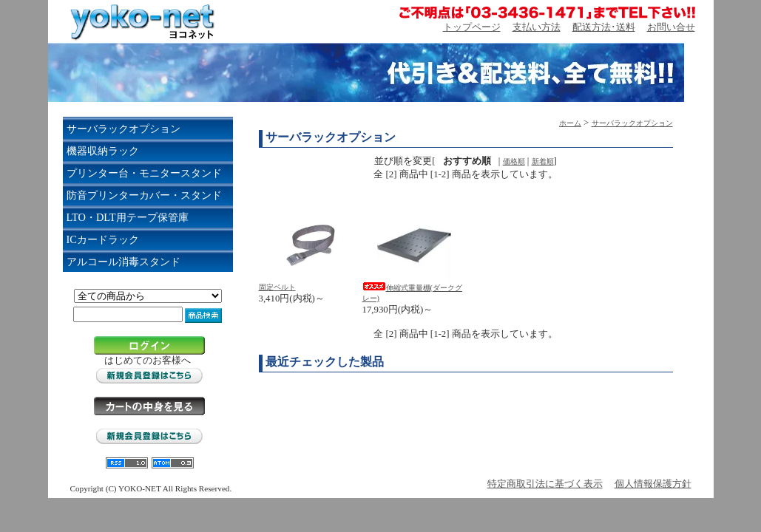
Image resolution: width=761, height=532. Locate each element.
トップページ (472, 27)
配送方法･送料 (604, 27)
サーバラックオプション (124, 129)
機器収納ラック (103, 151)
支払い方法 (537, 27)
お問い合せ (671, 27)
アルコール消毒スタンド (124, 262)
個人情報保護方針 (653, 484)
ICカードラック (103, 239)
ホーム (570, 123)
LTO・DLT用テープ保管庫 (128, 217)
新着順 (543, 161)
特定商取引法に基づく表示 (545, 484)
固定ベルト (277, 287)
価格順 (514, 161)
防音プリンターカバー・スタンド (144, 195)
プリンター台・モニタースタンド (144, 173)
